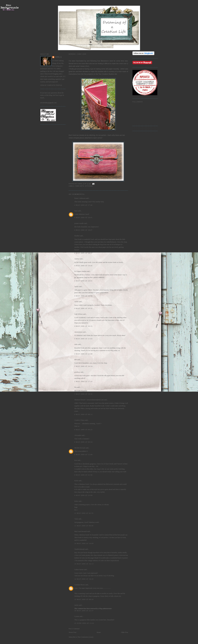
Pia (75, 387)
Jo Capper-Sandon (80, 271)
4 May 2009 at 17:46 (83, 205)
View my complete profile (51, 85)
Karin (76, 481)
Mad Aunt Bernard (81, 531)
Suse (76, 211)
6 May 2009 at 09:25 (83, 430)
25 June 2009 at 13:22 (84, 623)
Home (99, 632)
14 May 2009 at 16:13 (84, 564)
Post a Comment (74, 629)
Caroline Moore (80, 585)
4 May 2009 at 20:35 (83, 308)
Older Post (125, 632)
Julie (76, 344)
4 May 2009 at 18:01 (83, 217)
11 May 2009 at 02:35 (84, 513)
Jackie (76, 286)
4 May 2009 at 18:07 (83, 230)
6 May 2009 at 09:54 (83, 442)
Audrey (77, 259)
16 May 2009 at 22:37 (84, 611)
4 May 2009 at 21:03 (83, 339)
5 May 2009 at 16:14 (83, 366)
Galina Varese (79, 569)
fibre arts (80, 186)
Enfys (76, 501)
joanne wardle (79, 223)
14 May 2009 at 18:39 (84, 579)
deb (76, 360)
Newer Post (72, 632)
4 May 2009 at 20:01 (83, 281)
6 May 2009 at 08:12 (83, 414)
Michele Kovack (80, 448)
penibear (77, 372)
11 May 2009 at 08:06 (84, 526)
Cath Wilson (78, 314)
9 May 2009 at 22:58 (83, 475)
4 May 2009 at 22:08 (83, 354)
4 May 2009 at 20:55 (83, 326)
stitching (89, 186)
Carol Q (58, 57)
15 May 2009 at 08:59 (84, 599)
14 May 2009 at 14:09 (84, 543)
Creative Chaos (79, 420)
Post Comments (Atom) (86, 637)
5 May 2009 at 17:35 (83, 381)
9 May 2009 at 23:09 (83, 495)
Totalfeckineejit (79, 549)
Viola (76, 519)
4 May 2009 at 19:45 (83, 266)
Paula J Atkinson (80, 198)
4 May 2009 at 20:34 (83, 296)
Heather (77, 236)
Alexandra (78, 435)
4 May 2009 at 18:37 (83, 253)
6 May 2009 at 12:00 (83, 455)
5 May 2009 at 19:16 (83, 394)
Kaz (76, 460)
